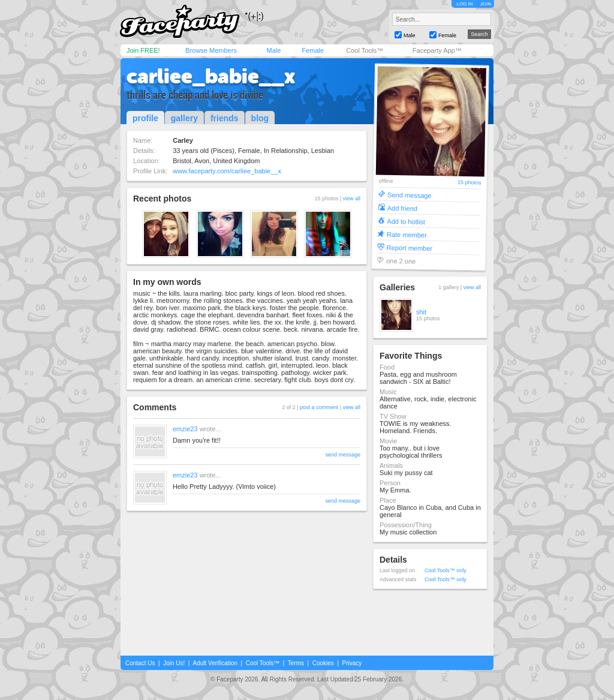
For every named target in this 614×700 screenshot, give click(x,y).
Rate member (407, 234)
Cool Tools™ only (446, 570)
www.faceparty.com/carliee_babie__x (227, 171)
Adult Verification (215, 663)
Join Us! (174, 663)
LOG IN (464, 4)
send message (343, 455)
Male (273, 50)
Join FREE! (143, 50)
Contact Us (140, 663)
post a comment (319, 407)
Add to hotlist (406, 221)
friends (225, 118)
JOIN (486, 4)
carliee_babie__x (211, 76)
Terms (296, 663)
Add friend (402, 208)
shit (421, 312)
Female (313, 50)
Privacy (352, 663)
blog (260, 118)
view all (351, 199)
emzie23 (185, 429)
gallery (184, 118)
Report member (410, 247)
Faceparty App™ (437, 50)
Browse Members (211, 50)
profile (145, 118)
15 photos (469, 183)
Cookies (323, 663)
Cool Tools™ (365, 50)
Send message (410, 195)
